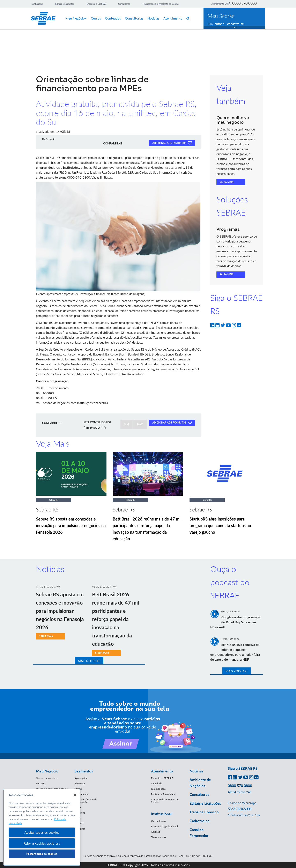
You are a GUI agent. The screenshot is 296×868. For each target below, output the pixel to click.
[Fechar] (75, 795)
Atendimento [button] (162, 771)
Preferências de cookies (42, 854)
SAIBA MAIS (227, 182)
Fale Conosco (158, 789)
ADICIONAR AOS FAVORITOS (172, 143)
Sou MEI (41, 783)
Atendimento (173, 18)
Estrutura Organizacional (164, 826)
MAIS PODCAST (237, 671)
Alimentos (80, 783)
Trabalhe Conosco (204, 812)
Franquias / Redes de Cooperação (86, 801)
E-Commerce (81, 794)
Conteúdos (113, 18)
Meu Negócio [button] (47, 771)
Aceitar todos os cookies (42, 832)
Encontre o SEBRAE (96, 4)
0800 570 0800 (244, 3)
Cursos (96, 18)
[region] (42, 827)
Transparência (159, 837)
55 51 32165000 (239, 809)
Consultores (124, 4)
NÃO (140, 424)
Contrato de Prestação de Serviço (165, 801)
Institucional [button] (161, 814)
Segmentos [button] (84, 771)
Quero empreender (46, 778)
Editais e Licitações (65, 4)
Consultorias (134, 18)
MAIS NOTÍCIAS (89, 661)
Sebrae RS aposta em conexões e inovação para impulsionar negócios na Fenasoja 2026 (71, 525)
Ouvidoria (157, 783)
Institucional (37, 4)
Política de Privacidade (163, 794)
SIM (127, 424)
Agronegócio (81, 778)
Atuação (156, 832)
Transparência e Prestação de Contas (161, 4)
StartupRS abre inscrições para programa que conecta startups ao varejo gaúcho (220, 525)
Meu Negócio (76, 18)
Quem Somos (158, 821)
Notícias (153, 18)
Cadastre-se (199, 821)
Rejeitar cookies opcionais (42, 843)
